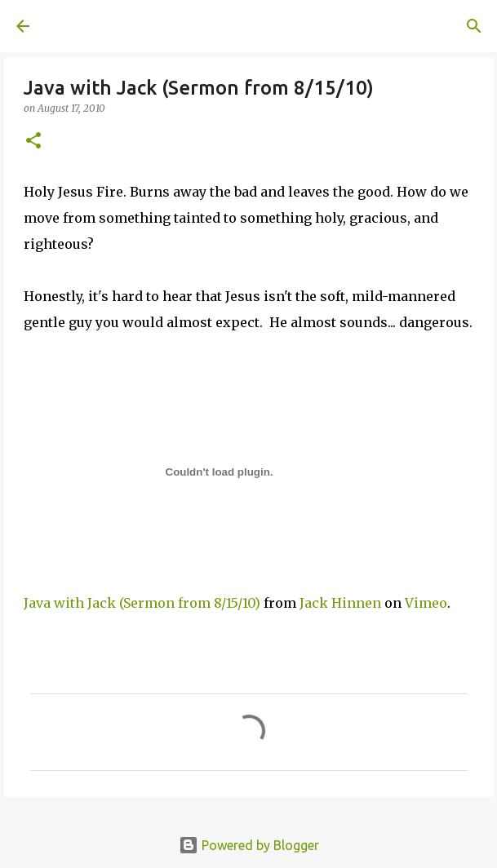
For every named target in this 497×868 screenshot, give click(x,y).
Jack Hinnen (340, 603)
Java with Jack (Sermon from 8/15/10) (142, 603)
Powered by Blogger (249, 845)
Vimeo (426, 603)
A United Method (98, 26)
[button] (33, 142)
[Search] (474, 26)
